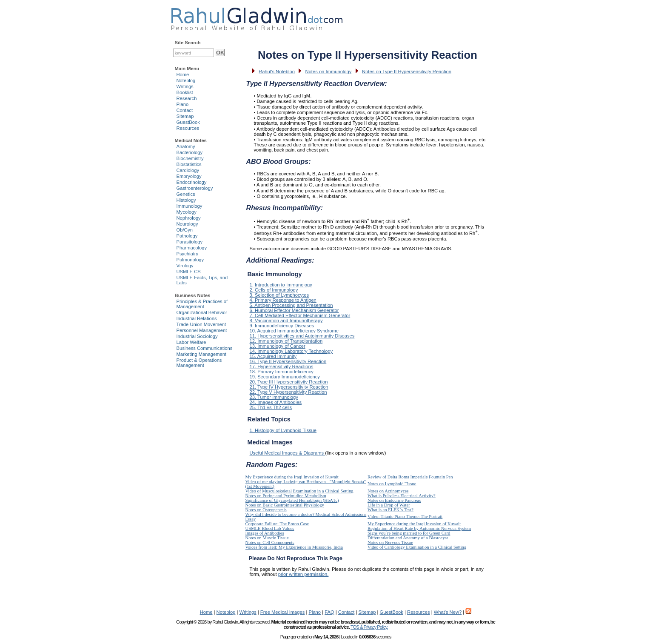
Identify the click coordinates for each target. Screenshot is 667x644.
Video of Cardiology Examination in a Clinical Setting (417, 547)
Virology (185, 266)
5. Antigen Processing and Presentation (291, 305)
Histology (186, 200)
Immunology (190, 206)
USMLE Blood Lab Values (270, 528)
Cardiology (188, 170)
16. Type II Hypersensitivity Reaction (288, 361)
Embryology (189, 176)
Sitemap (185, 116)
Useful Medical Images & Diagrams (288, 453)
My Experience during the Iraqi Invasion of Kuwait (292, 477)
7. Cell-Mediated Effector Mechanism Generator (300, 315)
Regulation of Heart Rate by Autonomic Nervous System (419, 528)
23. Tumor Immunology (274, 397)
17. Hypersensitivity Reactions (282, 366)
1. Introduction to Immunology (281, 285)
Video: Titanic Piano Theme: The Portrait (405, 517)
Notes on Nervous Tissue (390, 542)
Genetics (186, 194)
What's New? (448, 612)
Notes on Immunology (329, 72)
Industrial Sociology (197, 336)
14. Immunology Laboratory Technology (291, 351)
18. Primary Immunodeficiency (282, 372)
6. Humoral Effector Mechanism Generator (294, 310)
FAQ (329, 612)
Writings (185, 86)
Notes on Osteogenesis (266, 510)
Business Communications (205, 348)
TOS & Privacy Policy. (369, 627)
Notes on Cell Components (270, 542)
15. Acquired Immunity (273, 356)
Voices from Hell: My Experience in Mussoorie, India (294, 547)
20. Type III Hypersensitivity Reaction (289, 382)
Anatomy (186, 146)
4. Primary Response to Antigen (283, 300)
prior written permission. (304, 574)
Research (187, 98)
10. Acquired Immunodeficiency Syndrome (294, 331)
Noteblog (186, 80)
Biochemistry (190, 158)
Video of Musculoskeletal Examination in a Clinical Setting (299, 491)
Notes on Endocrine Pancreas (394, 500)
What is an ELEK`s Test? (391, 510)
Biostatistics (189, 164)
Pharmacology (192, 248)
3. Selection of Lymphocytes (279, 295)
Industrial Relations (197, 318)
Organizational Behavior (202, 312)
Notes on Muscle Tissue (267, 538)
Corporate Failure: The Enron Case (277, 524)
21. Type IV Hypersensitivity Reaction (289, 387)
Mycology (187, 212)
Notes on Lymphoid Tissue (392, 484)
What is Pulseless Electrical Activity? (402, 496)
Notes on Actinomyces (388, 491)
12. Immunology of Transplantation (286, 341)
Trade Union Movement (201, 324)
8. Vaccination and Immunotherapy (286, 321)
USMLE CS (189, 272)
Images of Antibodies (265, 533)
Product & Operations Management (199, 363)
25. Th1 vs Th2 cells (271, 407)
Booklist (185, 92)
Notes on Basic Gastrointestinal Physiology (285, 505)
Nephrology (189, 218)
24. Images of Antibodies (276, 402)
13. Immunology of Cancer (278, 346)
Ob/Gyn (185, 230)
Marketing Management (202, 354)
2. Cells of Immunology (274, 290)
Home (183, 74)
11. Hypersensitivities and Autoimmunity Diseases (302, 336)
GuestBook (188, 122)
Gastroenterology (195, 188)
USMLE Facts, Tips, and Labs (202, 280)
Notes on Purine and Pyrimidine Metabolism (286, 496)
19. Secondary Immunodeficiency (285, 377)
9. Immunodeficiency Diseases (282, 326)
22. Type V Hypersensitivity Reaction (288, 392)
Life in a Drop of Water (389, 505)
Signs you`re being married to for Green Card (409, 533)
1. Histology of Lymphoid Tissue (283, 430)
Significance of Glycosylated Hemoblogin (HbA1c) (292, 500)
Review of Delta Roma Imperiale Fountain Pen (410, 477)
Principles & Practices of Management (202, 304)
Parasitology (190, 242)
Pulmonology (190, 260)
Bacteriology (190, 152)
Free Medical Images (282, 612)
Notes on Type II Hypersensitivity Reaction (407, 72)
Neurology (187, 224)
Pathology (187, 236)
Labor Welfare (191, 342)
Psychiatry (188, 254)
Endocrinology (192, 182)
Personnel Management (202, 330)
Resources (188, 128)
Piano (183, 104)
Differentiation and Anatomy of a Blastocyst (408, 538)
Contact (185, 110)
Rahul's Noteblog (277, 72)
